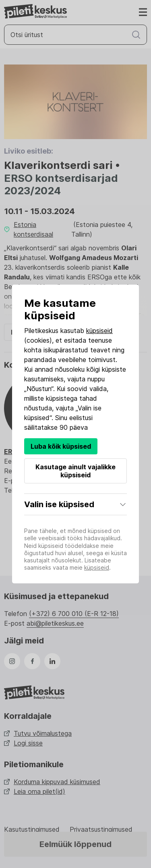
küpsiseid (99, 331)
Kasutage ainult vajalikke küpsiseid (75, 471)
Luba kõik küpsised (61, 446)
